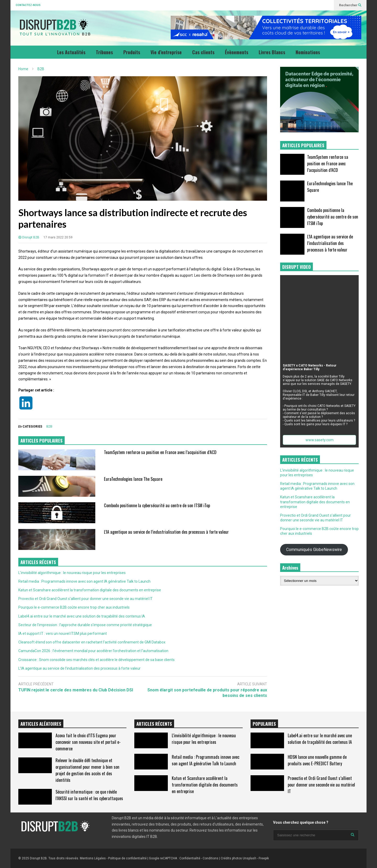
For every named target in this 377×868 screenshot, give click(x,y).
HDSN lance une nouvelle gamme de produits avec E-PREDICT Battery (317, 760)
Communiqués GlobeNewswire (314, 550)
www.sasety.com (320, 440)
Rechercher (350, 5)
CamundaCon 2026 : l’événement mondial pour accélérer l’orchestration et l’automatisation (93, 651)
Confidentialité (190, 858)
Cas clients (203, 52)
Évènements (237, 52)
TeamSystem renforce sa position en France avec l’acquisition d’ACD (160, 452)
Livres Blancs (272, 52)
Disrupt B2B (29, 237)
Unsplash (250, 858)
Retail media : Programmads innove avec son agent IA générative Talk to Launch (84, 581)
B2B (49, 426)
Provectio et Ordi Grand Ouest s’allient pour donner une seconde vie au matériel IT (85, 599)
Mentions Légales (93, 858)
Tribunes (104, 52)
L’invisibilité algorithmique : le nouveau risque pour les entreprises (72, 573)
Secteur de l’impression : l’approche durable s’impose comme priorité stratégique (85, 625)
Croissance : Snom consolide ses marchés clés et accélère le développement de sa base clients (96, 660)
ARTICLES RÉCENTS (154, 724)
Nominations (308, 52)
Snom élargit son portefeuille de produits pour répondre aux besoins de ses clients (207, 693)
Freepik (264, 858)
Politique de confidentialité (127, 858)
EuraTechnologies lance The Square (133, 479)
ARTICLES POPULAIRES (41, 441)
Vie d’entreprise (166, 52)
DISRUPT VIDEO (296, 267)
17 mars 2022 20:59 (58, 237)
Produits (132, 52)
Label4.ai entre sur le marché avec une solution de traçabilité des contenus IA (82, 616)
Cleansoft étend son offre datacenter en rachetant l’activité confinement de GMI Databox (92, 642)
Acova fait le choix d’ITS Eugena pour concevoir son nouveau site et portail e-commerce (88, 742)
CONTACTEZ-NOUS (28, 5)
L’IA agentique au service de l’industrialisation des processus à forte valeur (166, 532)
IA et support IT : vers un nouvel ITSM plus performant (63, 634)
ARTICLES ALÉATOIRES (41, 724)
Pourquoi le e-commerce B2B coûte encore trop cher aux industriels (74, 607)
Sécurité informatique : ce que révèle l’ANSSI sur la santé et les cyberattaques (89, 795)
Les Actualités (71, 52)
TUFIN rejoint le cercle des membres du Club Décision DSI (76, 690)
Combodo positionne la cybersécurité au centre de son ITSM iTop (157, 505)
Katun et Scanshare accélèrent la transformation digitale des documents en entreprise (90, 590)
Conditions (210, 858)
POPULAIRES (264, 724)
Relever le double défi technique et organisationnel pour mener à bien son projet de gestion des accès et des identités (87, 770)
